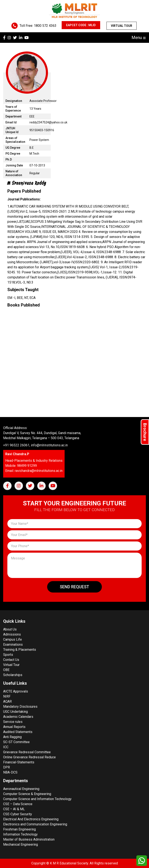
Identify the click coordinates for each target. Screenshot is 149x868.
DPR (7, 767)
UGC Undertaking (15, 712)
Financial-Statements (19, 762)
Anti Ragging (12, 737)
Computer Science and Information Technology (37, 799)
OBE (6, 670)
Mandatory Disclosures (20, 707)
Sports (8, 655)
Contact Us (11, 660)
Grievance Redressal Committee (27, 752)
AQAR (7, 701)
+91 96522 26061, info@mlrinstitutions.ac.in (35, 445)
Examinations (13, 645)
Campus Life (13, 639)
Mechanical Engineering (21, 844)
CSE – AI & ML (14, 809)
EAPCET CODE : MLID (81, 25)
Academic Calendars (18, 717)
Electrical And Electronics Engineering (31, 819)
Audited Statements (18, 732)
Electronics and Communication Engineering (35, 824)
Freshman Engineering (19, 829)
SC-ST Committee (16, 742)
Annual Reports (14, 727)
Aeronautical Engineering (21, 789)
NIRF (7, 696)
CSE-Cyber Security (18, 814)
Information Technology (20, 834)
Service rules (13, 722)
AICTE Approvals (16, 691)
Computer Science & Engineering (27, 794)
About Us (10, 629)
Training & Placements (20, 650)
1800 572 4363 (45, 26)
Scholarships (13, 675)
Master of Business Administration (29, 839)
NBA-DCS (10, 772)
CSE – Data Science (18, 804)
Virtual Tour (122, 26)
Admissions (12, 634)
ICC (6, 747)
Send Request (74, 587)
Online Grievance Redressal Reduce (29, 757)
